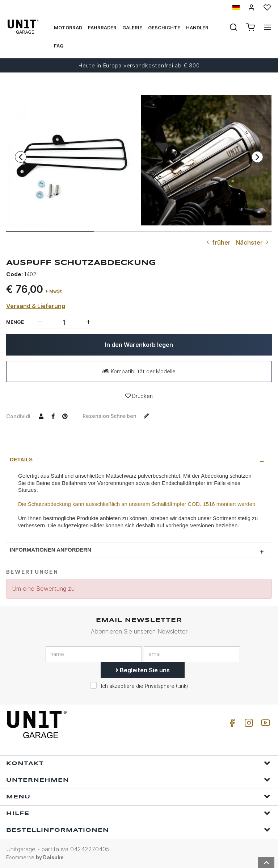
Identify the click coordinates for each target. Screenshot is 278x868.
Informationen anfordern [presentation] (50, 550)
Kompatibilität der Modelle (139, 371)
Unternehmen (138, 780)
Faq (59, 46)
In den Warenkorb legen (139, 345)
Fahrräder (102, 28)
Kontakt (138, 763)
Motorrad (68, 28)
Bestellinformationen (138, 830)
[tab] (139, 460)
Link (182, 686)
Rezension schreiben (117, 416)
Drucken (139, 396)
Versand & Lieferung (36, 306)
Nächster (253, 242)
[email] (192, 654)
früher (218, 242)
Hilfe (138, 813)
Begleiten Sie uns (143, 670)
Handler (197, 28)
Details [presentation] (21, 459)
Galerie (132, 28)
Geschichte (164, 28)
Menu (138, 796)
